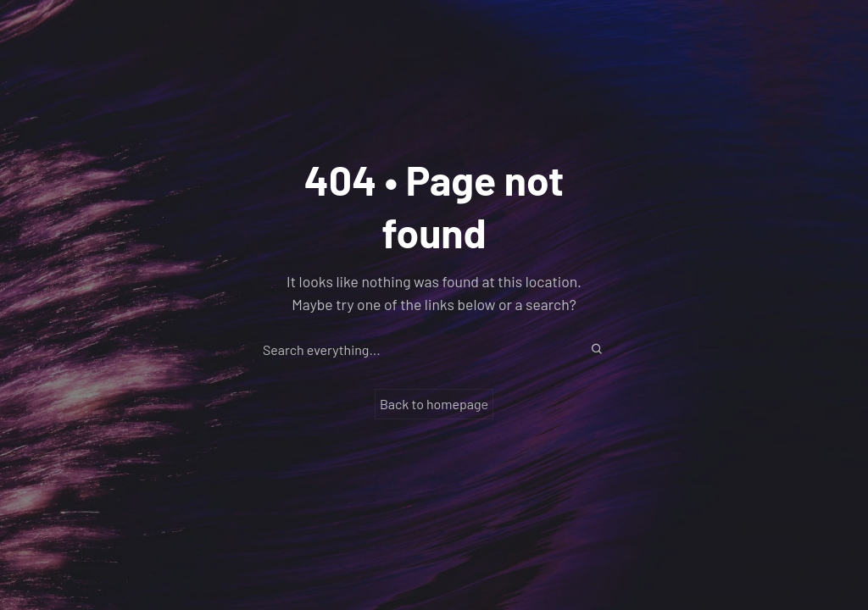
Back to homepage (434, 404)
